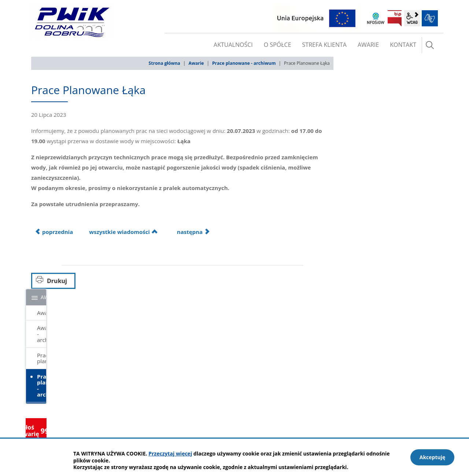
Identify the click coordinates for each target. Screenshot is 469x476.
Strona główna (165, 63)
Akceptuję (433, 457)
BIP (395, 18)
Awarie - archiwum (42, 334)
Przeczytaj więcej (170, 453)
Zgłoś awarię (36, 431)
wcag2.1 (412, 18)
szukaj (430, 45)
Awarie (196, 63)
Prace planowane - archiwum (244, 63)
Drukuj (57, 281)
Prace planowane (42, 358)
